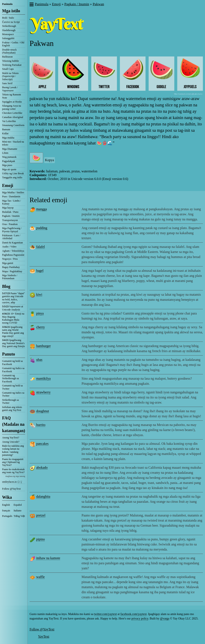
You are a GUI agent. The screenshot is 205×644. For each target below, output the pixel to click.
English (6, 505)
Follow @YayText (11, 489)
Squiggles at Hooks (12, 102)
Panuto (9, 354)
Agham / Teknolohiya (13, 251)
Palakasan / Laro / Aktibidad (11, 237)
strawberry (43, 392)
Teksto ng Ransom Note (12, 96)
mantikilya (43, 378)
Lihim (5, 153)
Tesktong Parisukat (12, 65)
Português (7, 516)
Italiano (18, 511)
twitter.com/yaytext (105, 614)
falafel (40, 247)
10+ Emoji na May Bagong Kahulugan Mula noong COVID (13, 318)
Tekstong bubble (10, 61)
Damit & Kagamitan (12, 243)
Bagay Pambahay (11, 267)
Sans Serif (7, 83)
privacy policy (140, 619)
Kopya (50, 160)
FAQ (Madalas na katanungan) (14, 424)
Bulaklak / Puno (10, 212)
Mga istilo (11, 11)
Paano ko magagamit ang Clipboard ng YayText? (13, 462)
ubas (39, 360)
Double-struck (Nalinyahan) (9, 51)
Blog (6, 286)
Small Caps (8, 69)
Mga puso (7, 165)
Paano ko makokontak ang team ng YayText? (13, 471)
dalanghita (43, 496)
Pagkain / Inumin (11, 216)
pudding (42, 228)
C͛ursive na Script (11, 22)
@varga (165, 619)
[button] (31, 5)
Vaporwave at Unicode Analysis (13, 308)
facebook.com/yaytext (133, 614)
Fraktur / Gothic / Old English (13, 44)
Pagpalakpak (9, 161)
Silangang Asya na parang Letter (12, 107)
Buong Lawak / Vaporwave (10, 89)
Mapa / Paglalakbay (12, 271)
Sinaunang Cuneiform (13, 125)
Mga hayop (8, 208)
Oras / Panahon (10, 224)
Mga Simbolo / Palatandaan (10, 277)
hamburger (43, 346)
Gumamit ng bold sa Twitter (12, 387)
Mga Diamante (10, 149)
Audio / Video (9, 247)
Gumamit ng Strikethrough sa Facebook (10, 378)
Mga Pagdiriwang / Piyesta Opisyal (12, 230)
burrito (41, 425)
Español (18, 505)
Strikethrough (9, 26)
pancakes (42, 444)
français (6, 511)
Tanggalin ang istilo (12, 177)
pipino (40, 539)
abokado (42, 468)
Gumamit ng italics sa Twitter (13, 394)
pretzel (41, 515)
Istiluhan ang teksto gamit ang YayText (12, 409)
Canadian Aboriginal (13, 117)
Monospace (8, 34)
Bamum (6, 129)
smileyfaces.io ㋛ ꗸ (12, 482)
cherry (40, 327)
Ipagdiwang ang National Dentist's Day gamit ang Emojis (14, 343)
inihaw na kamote (48, 558)
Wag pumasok (9, 157)
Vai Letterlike (9, 121)
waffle (40, 577)
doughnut (42, 411)
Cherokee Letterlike (12, 113)
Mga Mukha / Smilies (13, 192)
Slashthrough (9, 30)
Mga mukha (8, 138)
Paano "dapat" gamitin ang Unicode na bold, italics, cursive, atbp (14, 298)
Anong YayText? (11, 438)
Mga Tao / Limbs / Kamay (12, 202)
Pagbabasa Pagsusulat (13, 255)
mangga (41, 209)
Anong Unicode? (11, 442)
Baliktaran (7, 57)
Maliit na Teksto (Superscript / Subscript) (10, 76)
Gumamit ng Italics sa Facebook (13, 370)
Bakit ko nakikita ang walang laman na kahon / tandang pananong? (13, 450)
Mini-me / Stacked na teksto (13, 143)
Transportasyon (10, 220)
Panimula (7, 4)
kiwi (39, 295)
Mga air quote (9, 169)
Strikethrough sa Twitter (10, 401)
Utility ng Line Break (13, 173)
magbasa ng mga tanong (15, 476)
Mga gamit (8, 263)
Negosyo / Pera (10, 259)
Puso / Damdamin (11, 196)
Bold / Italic (8, 18)
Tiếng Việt (19, 516)
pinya (40, 313)
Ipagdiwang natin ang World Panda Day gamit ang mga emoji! (13, 332)
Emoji (8, 185)
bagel (40, 271)
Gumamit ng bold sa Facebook (12, 363)
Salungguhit (8, 38)
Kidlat (5, 133)
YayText (44, 636)
